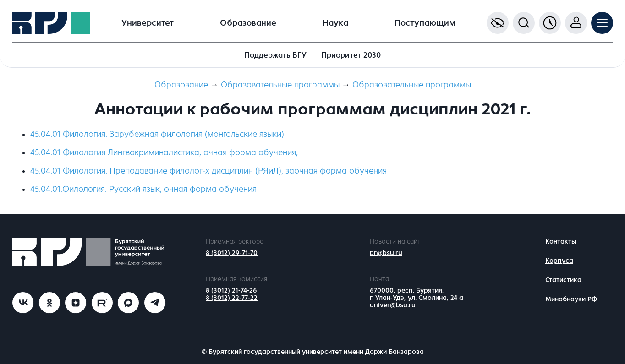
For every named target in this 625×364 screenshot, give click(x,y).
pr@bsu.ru (386, 253)
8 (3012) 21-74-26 (231, 291)
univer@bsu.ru (393, 305)
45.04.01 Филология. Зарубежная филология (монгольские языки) (157, 134)
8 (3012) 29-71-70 (232, 253)
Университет (148, 23)
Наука (335, 23)
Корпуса (559, 261)
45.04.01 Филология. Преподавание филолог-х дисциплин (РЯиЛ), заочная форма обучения (208, 171)
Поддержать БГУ (275, 55)
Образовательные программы (280, 85)
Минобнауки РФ (571, 299)
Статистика (563, 280)
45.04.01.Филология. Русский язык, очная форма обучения (143, 189)
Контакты (561, 242)
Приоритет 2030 (351, 55)
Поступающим (425, 23)
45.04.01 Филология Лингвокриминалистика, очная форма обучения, (164, 152)
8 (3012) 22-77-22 (232, 298)
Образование (248, 23)
